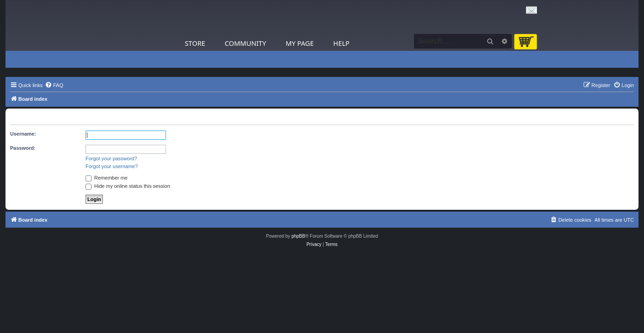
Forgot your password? (111, 158)
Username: (23, 134)
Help (342, 43)
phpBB (298, 236)
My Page (300, 43)
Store (195, 43)
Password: (23, 148)
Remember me (107, 178)
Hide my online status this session (128, 186)
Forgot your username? (112, 166)
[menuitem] (54, 85)
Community (245, 43)
